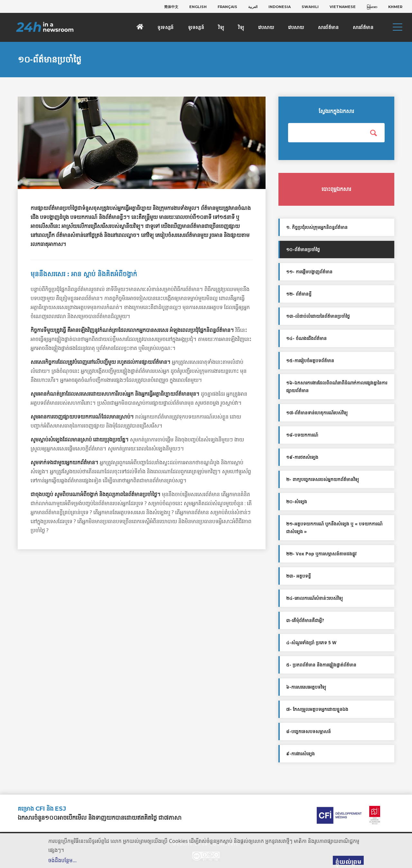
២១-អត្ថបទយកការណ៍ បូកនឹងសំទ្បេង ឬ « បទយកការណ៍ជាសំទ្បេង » (334, 528)
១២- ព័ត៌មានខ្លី (299, 294)
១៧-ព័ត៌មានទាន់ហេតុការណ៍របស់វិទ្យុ (317, 413)
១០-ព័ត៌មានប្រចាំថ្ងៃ (303, 250)
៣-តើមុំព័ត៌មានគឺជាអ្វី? (305, 620)
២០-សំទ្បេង (297, 502)
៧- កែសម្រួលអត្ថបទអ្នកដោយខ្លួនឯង (317, 709)
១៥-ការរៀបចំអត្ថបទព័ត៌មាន (310, 361)
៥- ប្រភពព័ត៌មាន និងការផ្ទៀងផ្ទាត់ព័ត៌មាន (321, 665)
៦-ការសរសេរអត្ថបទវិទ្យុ (306, 687)
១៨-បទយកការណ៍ (302, 435)
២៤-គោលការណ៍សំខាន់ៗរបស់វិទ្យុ (314, 598)
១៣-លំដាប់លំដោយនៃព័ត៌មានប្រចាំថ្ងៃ (318, 316)
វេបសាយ (266, 27)
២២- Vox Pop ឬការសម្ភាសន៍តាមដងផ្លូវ (321, 554)
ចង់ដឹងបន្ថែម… (62, 860)
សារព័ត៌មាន (328, 27)
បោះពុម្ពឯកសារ (336, 189)
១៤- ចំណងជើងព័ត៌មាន (306, 338)
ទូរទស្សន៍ (166, 27)
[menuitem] (171, 7)
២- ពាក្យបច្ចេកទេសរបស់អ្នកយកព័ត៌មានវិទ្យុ (323, 479)
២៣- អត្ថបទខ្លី (299, 576)
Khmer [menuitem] (395, 7)
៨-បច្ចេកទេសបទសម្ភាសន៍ (309, 731)
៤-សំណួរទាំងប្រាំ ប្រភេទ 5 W (311, 643)
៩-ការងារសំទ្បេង (300, 754)
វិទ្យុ (221, 27)
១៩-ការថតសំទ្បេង (302, 457)
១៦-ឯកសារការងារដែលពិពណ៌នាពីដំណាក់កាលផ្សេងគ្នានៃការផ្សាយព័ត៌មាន (337, 387)
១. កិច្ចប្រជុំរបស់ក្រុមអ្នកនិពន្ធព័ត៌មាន (317, 227)
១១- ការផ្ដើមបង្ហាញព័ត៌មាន (309, 272)
